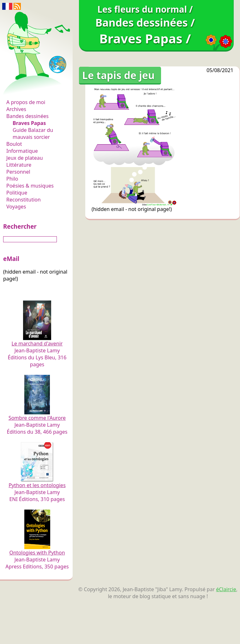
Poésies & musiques (30, 186)
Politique (17, 193)
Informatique (22, 151)
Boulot (14, 144)
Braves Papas (29, 123)
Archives (16, 109)
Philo (12, 179)
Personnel (18, 172)
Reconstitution (24, 200)
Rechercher (20, 226)
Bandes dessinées (27, 116)
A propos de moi (26, 102)
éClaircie (226, 589)
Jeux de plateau (25, 158)
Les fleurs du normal (33, 89)
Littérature (19, 165)
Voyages (16, 207)
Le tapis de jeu (118, 75)
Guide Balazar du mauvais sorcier (33, 133)
